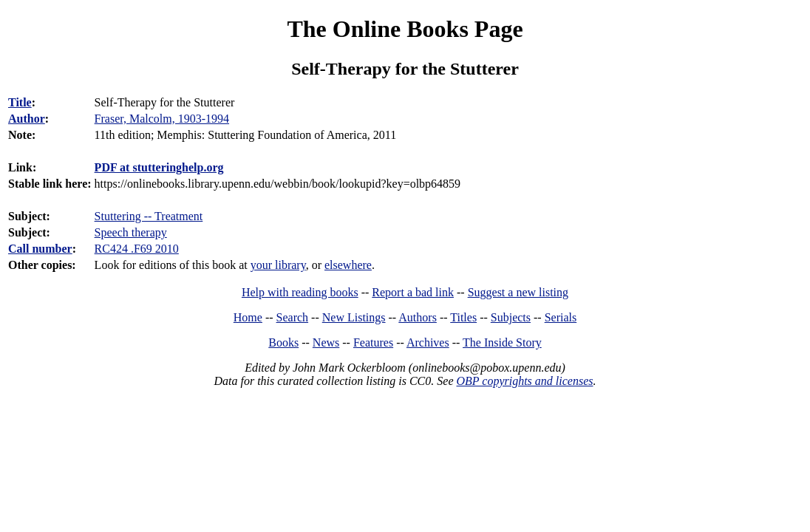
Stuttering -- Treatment (149, 216)
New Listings (354, 317)
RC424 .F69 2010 (137, 249)
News (326, 342)
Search (293, 317)
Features (373, 342)
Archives (428, 342)
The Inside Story (502, 342)
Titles (463, 317)
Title (20, 102)
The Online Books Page (405, 29)
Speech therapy (131, 232)
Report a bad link (413, 292)
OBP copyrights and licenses (524, 381)
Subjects (511, 317)
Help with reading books (300, 292)
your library (278, 265)
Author (27, 119)
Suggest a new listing (518, 292)
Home (248, 317)
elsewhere (348, 265)
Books (283, 342)
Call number (40, 249)
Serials (561, 317)
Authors (418, 317)
